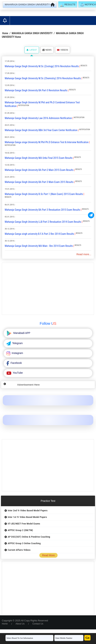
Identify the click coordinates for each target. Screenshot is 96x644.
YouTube (17, 373)
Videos (63, 50)
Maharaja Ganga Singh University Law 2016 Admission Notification (38, 118)
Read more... (84, 254)
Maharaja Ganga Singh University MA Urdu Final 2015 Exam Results (39, 158)
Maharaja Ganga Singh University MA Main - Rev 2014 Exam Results (39, 246)
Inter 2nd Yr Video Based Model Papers (28, 510)
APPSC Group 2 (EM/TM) (20, 530)
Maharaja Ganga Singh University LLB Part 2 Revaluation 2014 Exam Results (43, 222)
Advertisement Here (28, 385)
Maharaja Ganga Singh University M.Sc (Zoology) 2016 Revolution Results (42, 66)
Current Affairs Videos (19, 550)
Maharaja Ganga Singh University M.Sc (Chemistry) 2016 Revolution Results (43, 78)
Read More (48, 555)
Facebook (16, 363)
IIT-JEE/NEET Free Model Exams (24, 524)
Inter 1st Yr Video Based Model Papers (27, 517)
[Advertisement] (48, 289)
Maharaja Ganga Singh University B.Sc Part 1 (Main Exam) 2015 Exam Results (44, 194)
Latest (32, 50)
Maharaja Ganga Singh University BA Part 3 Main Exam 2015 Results (39, 182)
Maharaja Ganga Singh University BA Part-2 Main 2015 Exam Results (39, 170)
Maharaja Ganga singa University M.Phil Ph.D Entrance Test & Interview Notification (47, 142)
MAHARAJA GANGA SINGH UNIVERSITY (32, 33)
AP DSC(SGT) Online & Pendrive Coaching (29, 537)
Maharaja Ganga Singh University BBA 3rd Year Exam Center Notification (41, 130)
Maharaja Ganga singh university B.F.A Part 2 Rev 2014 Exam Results (39, 234)
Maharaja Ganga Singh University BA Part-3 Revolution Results (36, 90)
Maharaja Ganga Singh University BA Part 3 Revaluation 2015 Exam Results (43, 210)
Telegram (17, 343)
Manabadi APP (21, 333)
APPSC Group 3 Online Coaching (24, 543)
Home (5, 33)
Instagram (17, 353)
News (47, 50)
